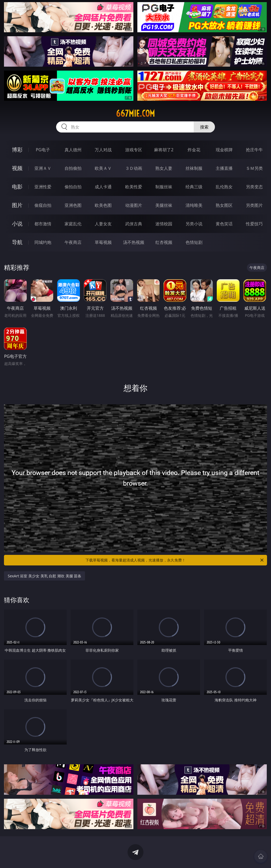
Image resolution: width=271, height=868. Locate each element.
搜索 (204, 127)
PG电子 (43, 150)
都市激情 (43, 224)
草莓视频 (103, 242)
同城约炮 (43, 242)
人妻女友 (103, 224)
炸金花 (194, 150)
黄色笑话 (224, 224)
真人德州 (73, 150)
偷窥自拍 (43, 205)
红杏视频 (164, 242)
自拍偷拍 (73, 168)
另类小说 (194, 224)
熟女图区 (224, 205)
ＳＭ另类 (254, 168)
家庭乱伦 (73, 224)
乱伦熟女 (224, 187)
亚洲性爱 (43, 187)
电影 (17, 187)
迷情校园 (164, 224)
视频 (17, 168)
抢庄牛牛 (254, 150)
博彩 (17, 150)
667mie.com (135, 113)
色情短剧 (194, 242)
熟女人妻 (164, 168)
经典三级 (194, 187)
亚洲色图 (73, 205)
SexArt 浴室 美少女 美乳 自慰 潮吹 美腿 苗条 (44, 576)
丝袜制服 (194, 168)
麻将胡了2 (164, 150)
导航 (17, 242)
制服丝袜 (164, 187)
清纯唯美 (194, 205)
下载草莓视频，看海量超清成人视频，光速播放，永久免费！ (175, 560)
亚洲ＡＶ (43, 168)
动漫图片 (134, 205)
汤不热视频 (134, 242)
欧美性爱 (134, 187)
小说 (17, 224)
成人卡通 (103, 187)
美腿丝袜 (164, 205)
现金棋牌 (224, 150)
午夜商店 (73, 242)
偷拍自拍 (73, 187)
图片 (17, 205)
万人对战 (103, 150)
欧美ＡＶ (103, 168)
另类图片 (254, 205)
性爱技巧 (254, 224)
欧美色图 (103, 205)
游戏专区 (134, 150)
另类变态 (254, 187)
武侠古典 (134, 224)
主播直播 (224, 168)
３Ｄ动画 (134, 168)
